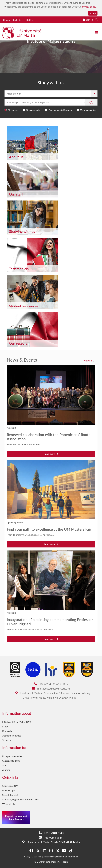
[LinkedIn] (45, 850)
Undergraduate (33, 110)
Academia (11, 428)
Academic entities (12, 736)
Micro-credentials (88, 110)
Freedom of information (67, 857)
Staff (29, 20)
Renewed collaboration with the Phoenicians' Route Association (49, 437)
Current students (13, 20)
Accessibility (49, 857)
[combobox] (51, 106)
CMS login (63, 862)
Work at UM (9, 804)
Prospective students (13, 756)
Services (7, 740)
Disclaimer (37, 857)
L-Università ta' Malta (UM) (17, 722)
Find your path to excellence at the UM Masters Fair (49, 529)
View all (88, 360)
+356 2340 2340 (51, 833)
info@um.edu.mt (51, 837)
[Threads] (57, 850)
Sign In (89, 20)
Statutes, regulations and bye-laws (20, 799)
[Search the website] (96, 20)
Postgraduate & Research (60, 110)
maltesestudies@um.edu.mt (51, 688)
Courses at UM (10, 786)
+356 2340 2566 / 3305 (51, 684)
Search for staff (10, 795)
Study (5, 726)
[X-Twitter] (38, 850)
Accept (93, 13)
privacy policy (89, 7)
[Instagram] (51, 850)
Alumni (6, 770)
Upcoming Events (15, 522)
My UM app (9, 790)
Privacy (27, 857)
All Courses (13, 110)
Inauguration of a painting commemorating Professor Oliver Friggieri (50, 622)
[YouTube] (64, 850)
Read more (51, 454)
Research (7, 731)
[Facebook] (31, 850)
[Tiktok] (71, 850)
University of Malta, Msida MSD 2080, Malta (51, 842)
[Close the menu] (96, 33)
